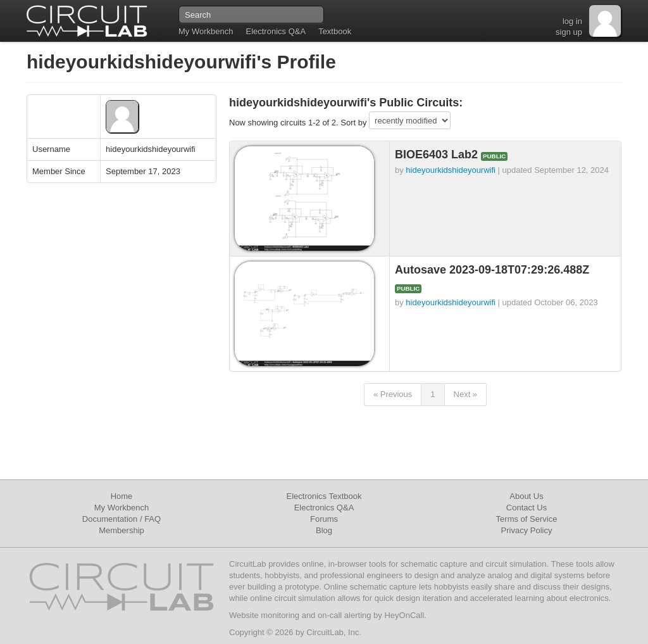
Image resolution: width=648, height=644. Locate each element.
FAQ (153, 519)
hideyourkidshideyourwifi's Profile (181, 62)
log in (572, 21)
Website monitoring (264, 615)
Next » (466, 394)
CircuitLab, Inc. (334, 632)
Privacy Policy (527, 530)
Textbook (335, 31)
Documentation (110, 519)
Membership (121, 530)
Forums (324, 519)
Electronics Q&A (276, 31)
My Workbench (206, 31)
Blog (324, 530)
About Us (526, 496)
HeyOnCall (404, 615)
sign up (569, 32)
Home (122, 496)
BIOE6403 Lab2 (438, 155)
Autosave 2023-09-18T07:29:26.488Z (492, 270)
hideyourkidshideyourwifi (451, 170)
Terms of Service (527, 519)
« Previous (393, 394)
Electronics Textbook (324, 496)
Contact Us (526, 508)
